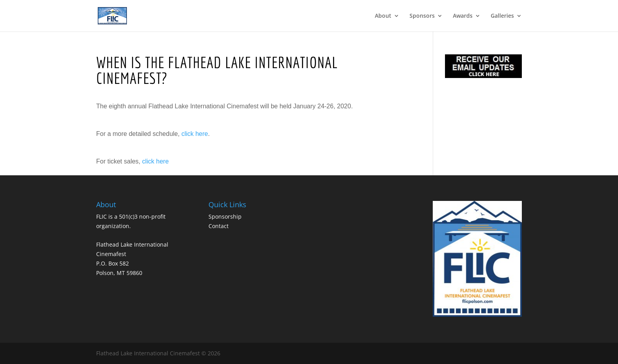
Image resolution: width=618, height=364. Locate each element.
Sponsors (422, 16)
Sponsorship (225, 216)
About (383, 16)
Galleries (502, 16)
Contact (219, 226)
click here (195, 134)
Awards (463, 16)
